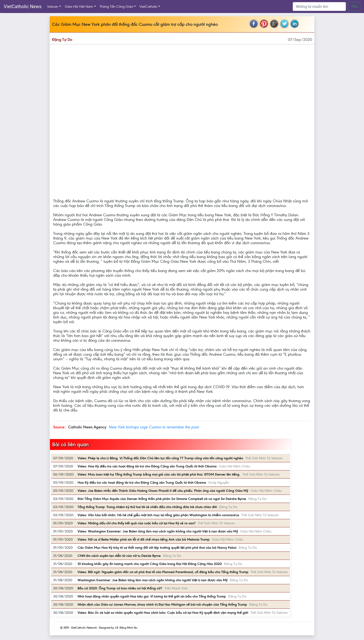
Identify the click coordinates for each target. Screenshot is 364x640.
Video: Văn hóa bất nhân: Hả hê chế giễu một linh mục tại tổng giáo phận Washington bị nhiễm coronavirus (158, 515)
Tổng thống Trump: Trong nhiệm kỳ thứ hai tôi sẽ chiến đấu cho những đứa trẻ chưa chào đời (147, 507)
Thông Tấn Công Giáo (116, 7)
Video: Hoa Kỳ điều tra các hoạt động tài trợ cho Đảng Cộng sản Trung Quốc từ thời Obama (147, 466)
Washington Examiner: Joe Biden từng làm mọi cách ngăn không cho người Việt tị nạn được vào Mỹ (153, 580)
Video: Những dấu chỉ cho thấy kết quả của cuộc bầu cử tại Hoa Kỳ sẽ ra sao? (136, 523)
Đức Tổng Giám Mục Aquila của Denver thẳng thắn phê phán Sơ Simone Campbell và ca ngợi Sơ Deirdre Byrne (162, 499)
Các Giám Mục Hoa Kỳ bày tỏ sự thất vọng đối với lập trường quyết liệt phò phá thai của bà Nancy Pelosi (157, 548)
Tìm (354, 6)
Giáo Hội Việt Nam (79, 7)
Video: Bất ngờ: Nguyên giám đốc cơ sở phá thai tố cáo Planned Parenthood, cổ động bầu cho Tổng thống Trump (163, 572)
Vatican (53, 7)
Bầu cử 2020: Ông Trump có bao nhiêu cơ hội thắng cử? (120, 588)
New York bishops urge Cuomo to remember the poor (154, 427)
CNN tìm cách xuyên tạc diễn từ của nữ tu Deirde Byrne (119, 556)
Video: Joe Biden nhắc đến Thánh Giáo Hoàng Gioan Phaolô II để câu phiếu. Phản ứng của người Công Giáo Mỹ (163, 491)
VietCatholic (148, 7)
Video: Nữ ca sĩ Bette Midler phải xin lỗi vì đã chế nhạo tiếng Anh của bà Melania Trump (144, 539)
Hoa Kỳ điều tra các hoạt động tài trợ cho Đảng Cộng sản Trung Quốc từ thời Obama (142, 482)
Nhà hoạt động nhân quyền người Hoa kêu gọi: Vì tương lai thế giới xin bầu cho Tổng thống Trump (152, 596)
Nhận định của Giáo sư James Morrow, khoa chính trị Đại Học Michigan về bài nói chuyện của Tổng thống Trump (162, 604)
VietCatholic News (23, 7)
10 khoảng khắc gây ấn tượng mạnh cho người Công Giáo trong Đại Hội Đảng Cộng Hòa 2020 (150, 564)
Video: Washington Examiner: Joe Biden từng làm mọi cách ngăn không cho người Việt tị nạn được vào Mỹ (158, 531)
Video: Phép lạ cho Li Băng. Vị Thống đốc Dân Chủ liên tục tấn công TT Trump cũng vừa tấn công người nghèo (160, 458)
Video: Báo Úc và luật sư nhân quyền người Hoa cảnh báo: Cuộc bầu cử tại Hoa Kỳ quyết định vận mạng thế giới (163, 613)
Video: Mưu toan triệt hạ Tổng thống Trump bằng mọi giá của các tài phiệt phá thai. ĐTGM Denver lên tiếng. (159, 474)
